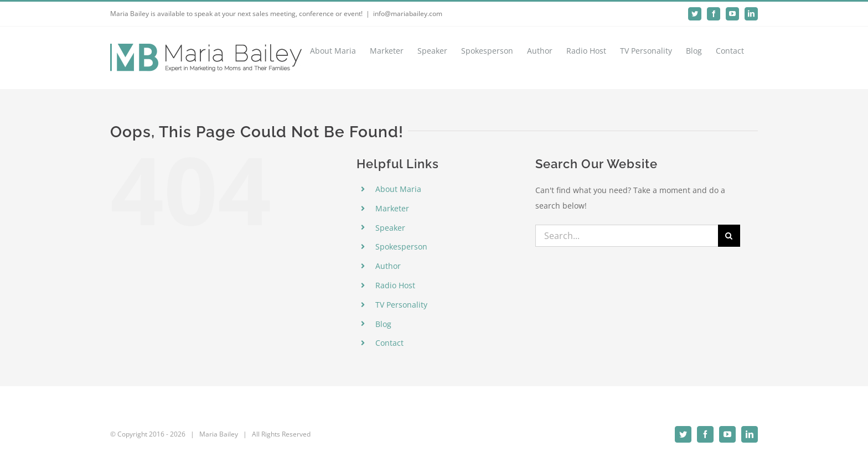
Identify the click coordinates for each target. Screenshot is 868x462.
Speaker (390, 228)
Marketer (392, 208)
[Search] (729, 236)
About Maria (398, 189)
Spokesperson (401, 246)
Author (388, 266)
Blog (383, 324)
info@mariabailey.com (408, 14)
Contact (389, 343)
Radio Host (395, 285)
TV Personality (401, 305)
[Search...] (627, 236)
